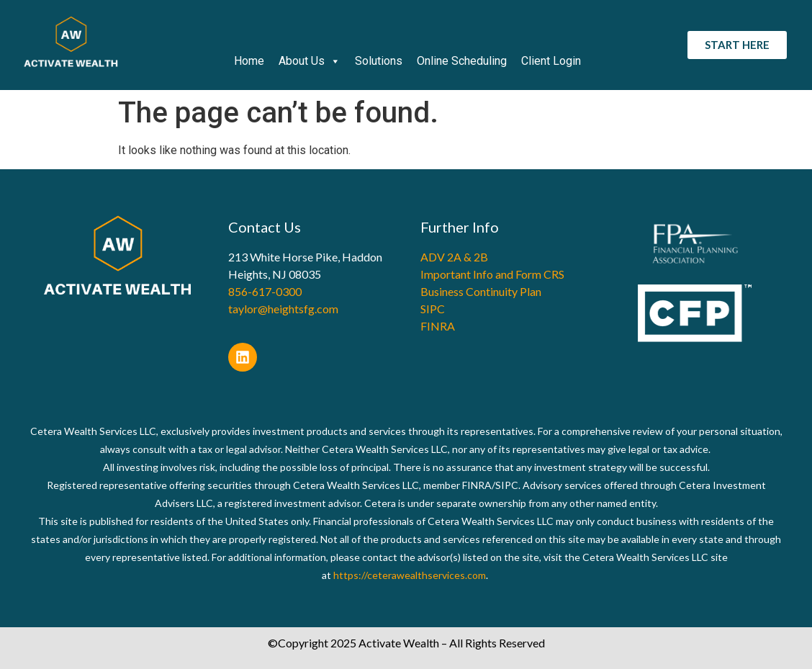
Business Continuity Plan (481, 291)
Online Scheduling (462, 61)
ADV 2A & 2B (454, 257)
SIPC (433, 309)
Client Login (551, 61)
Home (249, 61)
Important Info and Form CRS (492, 274)
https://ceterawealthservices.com (410, 575)
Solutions (379, 61)
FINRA (438, 326)
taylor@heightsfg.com (283, 309)
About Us (310, 61)
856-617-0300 (265, 291)
